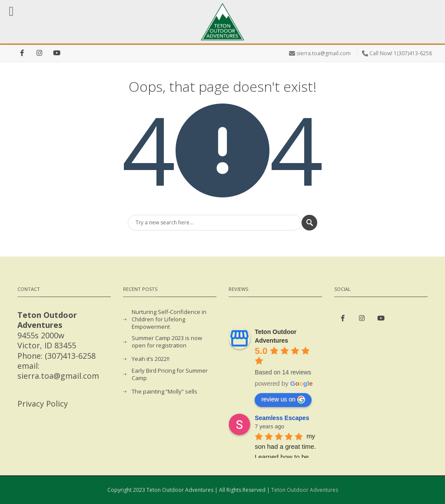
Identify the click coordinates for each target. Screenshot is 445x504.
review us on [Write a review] (283, 400)
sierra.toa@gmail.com (324, 53)
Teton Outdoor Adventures (305, 490)
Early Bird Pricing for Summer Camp (170, 374)
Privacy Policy (43, 404)
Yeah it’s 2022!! (151, 359)
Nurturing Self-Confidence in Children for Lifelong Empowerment (169, 319)
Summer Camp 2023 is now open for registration (167, 342)
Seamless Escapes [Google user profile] (282, 418)
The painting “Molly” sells (164, 392)
